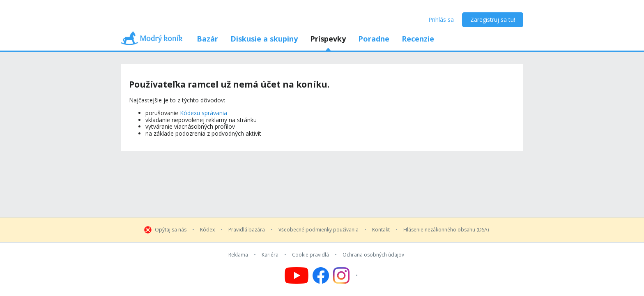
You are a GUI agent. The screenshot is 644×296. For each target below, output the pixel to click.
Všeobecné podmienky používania (319, 230)
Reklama (238, 255)
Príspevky (328, 39)
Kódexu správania (204, 113)
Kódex (207, 230)
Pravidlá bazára (247, 230)
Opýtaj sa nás (171, 230)
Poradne (374, 39)
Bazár (207, 39)
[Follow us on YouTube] (297, 275)
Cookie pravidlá (310, 255)
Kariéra (270, 255)
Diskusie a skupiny (264, 39)
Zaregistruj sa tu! (493, 20)
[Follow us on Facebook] (321, 275)
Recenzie (418, 39)
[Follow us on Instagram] (346, 275)
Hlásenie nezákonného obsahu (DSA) (446, 230)
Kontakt (381, 230)
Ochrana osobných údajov (373, 255)
